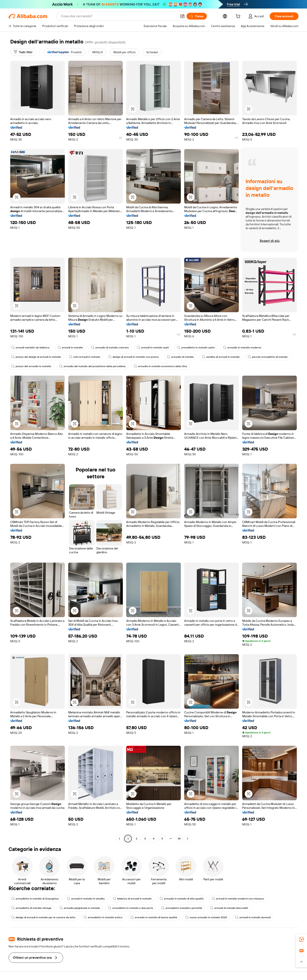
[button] (182, 16)
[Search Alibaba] (119, 16)
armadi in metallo (70, 348)
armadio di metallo (180, 357)
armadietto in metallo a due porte (131, 908)
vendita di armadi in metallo (221, 357)
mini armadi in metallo (85, 357)
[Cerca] (197, 16)
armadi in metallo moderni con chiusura (238, 899)
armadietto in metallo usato (196, 348)
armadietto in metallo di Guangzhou (35, 899)
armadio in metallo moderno (242, 348)
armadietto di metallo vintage (31, 908)
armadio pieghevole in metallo (80, 908)
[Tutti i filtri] (23, 52)
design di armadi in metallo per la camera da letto (43, 917)
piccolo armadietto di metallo (268, 357)
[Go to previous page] (119, 839)
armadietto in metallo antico (103, 917)
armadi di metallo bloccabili (229, 908)
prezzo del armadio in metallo (31, 366)
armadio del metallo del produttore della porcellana (92, 366)
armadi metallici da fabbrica (30, 348)
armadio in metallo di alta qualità (182, 899)
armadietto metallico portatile (182, 908)
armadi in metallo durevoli (253, 917)
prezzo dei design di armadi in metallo (36, 357)
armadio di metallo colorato (110, 348)
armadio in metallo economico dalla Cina (160, 366)
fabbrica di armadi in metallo (132, 899)
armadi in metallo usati (153, 348)
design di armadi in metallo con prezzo (134, 357)
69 (179, 839)
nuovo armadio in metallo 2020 (206, 917)
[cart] (239, 17)
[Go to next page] (188, 839)
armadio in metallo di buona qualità (154, 917)
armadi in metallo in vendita (86, 899)
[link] (301, 940)
